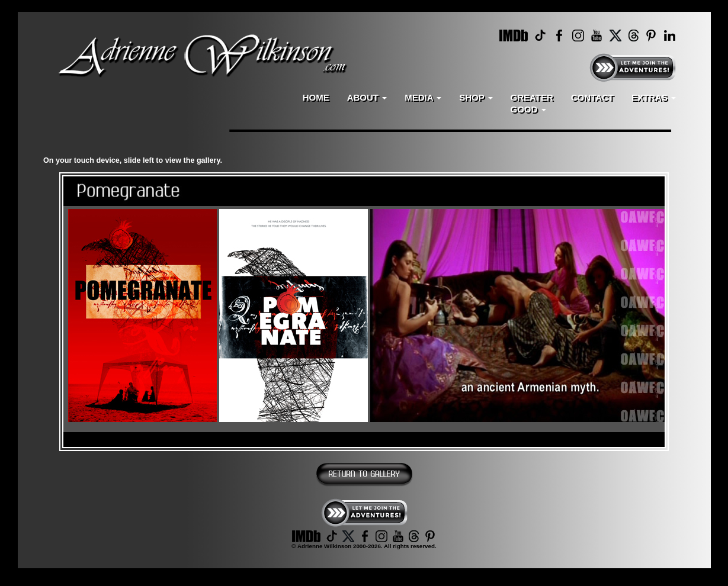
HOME (316, 97)
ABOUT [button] (367, 97)
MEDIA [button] (423, 97)
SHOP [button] (476, 97)
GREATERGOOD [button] (532, 103)
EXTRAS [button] (654, 97)
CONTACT (592, 97)
